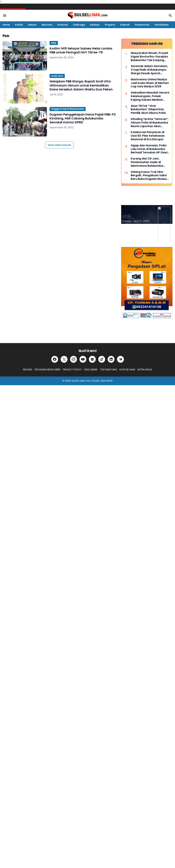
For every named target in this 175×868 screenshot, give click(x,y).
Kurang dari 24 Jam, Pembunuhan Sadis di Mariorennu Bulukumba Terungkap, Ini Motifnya (147, 162)
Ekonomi (47, 25)
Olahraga (79, 25)
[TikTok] (102, 359)
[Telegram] (120, 359)
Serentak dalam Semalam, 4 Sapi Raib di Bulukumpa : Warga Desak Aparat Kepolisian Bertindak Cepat (150, 70)
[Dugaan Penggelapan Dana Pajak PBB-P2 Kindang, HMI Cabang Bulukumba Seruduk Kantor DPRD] (25, 122)
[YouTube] (83, 359)
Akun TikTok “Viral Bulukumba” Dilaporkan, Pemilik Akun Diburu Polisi (148, 110)
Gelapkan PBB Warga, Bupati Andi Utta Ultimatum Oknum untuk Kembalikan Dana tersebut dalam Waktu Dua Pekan (81, 85)
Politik (19, 25)
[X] (64, 359)
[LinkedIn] (111, 359)
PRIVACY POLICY (72, 370)
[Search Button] (170, 16)
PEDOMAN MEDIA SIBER (48, 370)
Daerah (125, 25)
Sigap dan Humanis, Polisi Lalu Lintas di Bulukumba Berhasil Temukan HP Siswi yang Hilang (149, 149)
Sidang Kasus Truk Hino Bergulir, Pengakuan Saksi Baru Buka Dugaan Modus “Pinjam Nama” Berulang (149, 176)
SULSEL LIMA (78, 381)
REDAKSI (28, 370)
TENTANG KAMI (108, 370)
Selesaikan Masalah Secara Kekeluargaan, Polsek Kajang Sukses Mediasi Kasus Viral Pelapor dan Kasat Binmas (150, 96)
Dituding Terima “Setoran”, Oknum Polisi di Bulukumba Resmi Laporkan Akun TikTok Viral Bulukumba (150, 123)
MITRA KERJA (145, 370)
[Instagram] (73, 359)
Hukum (32, 25)
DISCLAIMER (91, 370)
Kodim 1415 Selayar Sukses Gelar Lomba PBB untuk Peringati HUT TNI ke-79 (81, 50)
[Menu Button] (5, 16)
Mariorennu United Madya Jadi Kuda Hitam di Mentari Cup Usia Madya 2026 (150, 83)
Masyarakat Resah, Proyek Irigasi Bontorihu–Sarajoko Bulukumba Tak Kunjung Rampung (149, 57)
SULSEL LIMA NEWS (102, 381)
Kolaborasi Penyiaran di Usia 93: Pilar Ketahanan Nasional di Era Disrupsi (148, 136)
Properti (110, 25)
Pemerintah (142, 25)
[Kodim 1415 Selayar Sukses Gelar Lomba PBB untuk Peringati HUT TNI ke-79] (25, 56)
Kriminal (63, 25)
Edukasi (95, 25)
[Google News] (92, 359)
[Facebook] (55, 359)
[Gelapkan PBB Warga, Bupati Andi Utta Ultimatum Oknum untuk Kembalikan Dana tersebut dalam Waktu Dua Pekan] (25, 89)
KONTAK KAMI (127, 370)
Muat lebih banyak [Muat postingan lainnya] (59, 145)
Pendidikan (162, 25)
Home (6, 25)
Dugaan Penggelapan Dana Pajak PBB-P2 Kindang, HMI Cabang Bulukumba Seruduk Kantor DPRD (83, 118)
